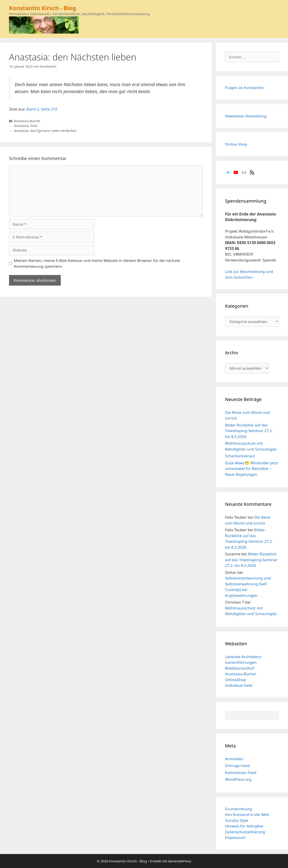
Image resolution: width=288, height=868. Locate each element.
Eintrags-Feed (237, 766)
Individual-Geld (239, 685)
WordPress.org (238, 779)
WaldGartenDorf (240, 668)
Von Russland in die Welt (247, 814)
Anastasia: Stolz (26, 126)
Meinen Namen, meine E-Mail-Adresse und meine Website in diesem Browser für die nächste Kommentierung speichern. (97, 263)
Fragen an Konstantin (244, 88)
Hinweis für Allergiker (244, 826)
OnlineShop (235, 680)
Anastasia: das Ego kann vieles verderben (45, 131)
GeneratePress (179, 861)
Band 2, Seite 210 (42, 109)
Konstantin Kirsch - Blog (43, 8)
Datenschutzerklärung (245, 832)
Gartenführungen (241, 662)
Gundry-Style (237, 820)
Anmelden (234, 759)
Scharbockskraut (240, 456)
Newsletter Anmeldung (246, 116)
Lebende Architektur (243, 657)
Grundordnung (238, 809)
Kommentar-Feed (241, 773)
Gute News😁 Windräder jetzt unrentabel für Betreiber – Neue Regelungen (251, 469)
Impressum (235, 837)
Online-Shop (236, 144)
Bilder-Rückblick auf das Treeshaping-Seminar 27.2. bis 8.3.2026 (249, 431)
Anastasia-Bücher (27, 121)
